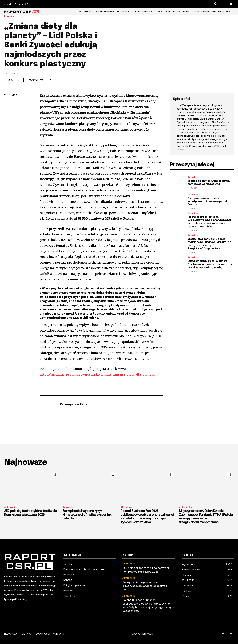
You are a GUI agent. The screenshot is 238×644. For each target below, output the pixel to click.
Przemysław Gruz (39, 80)
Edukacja (10, 16)
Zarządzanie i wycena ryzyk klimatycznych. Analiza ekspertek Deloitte (207, 201)
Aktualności (194, 177)
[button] (216, 4)
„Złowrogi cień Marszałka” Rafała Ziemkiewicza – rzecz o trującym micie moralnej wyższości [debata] (210, 264)
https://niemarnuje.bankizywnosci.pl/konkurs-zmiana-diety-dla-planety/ (98, 374)
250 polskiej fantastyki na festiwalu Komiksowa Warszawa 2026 (209, 183)
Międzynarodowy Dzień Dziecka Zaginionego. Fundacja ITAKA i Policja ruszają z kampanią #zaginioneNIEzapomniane (209, 244)
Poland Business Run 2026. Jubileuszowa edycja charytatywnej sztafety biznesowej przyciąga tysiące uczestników (209, 222)
